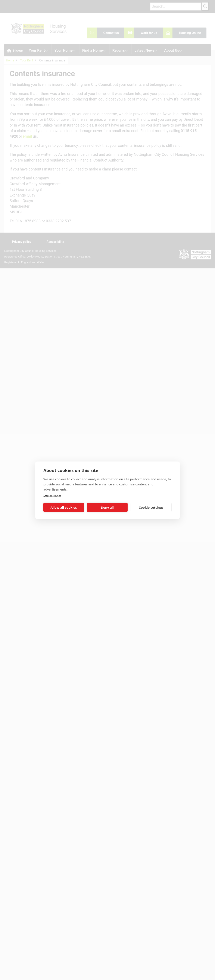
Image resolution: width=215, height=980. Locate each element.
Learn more (52, 495)
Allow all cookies (64, 507)
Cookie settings (151, 507)
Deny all (107, 507)
